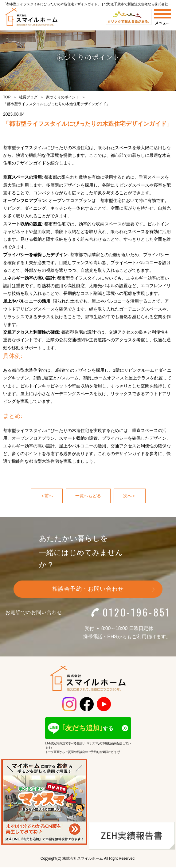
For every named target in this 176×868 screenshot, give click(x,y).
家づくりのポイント (63, 97)
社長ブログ (28, 97)
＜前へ (47, 496)
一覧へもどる (88, 496)
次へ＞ (130, 496)
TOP (7, 97)
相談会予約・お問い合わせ (88, 589)
